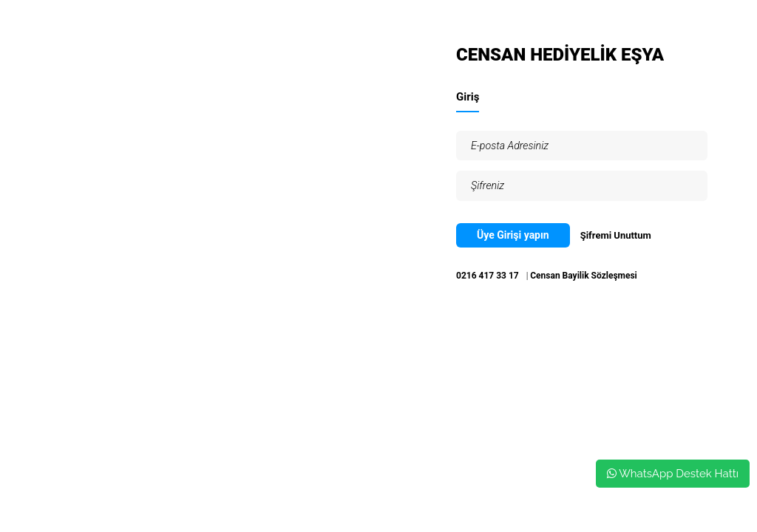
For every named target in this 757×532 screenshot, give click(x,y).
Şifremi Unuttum (616, 235)
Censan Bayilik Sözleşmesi (584, 276)
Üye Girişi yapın (513, 235)
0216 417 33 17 (488, 276)
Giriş (468, 97)
